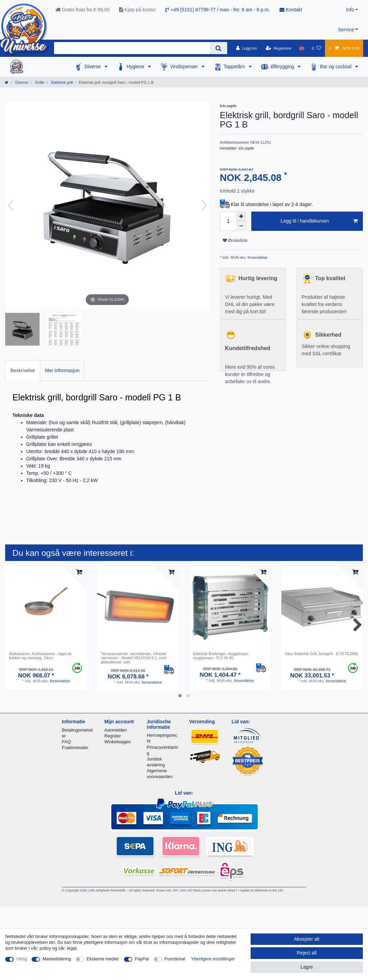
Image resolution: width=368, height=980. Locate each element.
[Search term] (132, 48)
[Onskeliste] (317, 48)
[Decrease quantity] (241, 226)
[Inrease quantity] (241, 216)
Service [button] (346, 30)
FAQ (66, 742)
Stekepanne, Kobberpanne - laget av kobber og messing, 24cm (40, 656)
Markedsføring (57, 959)
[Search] (218, 48)
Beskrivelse (23, 370)
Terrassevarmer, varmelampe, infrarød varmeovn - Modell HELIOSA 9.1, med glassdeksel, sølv (134, 658)
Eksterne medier (103, 959)
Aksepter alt (307, 939)
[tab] (23, 370)
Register (113, 736)
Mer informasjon (62, 370)
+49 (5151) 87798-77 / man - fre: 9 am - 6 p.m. (218, 10)
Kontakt (291, 10)
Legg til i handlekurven (319, 221)
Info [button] (350, 10)
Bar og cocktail (336, 67)
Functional (175, 959)
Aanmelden (115, 730)
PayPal (142, 959)
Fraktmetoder (75, 748)
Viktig (22, 959)
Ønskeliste (235, 241)
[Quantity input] (228, 221)
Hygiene (136, 67)
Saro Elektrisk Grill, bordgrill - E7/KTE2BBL (322, 654)
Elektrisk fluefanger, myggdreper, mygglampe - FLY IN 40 (221, 656)
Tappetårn (235, 67)
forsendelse (257, 257)
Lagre (307, 967)
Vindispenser (185, 67)
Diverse (93, 67)
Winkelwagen (118, 742)
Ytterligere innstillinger (213, 959)
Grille (39, 82)
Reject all (307, 953)
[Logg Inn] (247, 48)
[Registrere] (279, 48)
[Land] (302, 48)
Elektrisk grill (62, 82)
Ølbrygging (283, 67)
